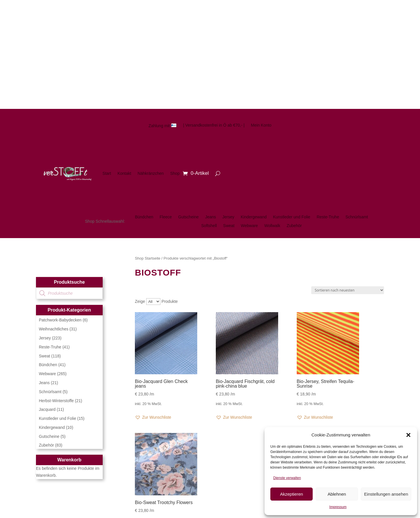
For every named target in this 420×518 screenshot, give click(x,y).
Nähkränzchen (151, 173)
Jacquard (47, 409)
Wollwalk (272, 226)
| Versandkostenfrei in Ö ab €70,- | (214, 125)
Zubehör (294, 226)
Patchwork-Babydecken (60, 320)
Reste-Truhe (328, 217)
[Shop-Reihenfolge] (348, 290)
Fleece (166, 217)
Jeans (210, 217)
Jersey (228, 217)
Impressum (338, 507)
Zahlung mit (163, 126)
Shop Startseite (148, 258)
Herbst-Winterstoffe (56, 401)
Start (107, 173)
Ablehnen (337, 494)
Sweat (229, 226)
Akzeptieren (291, 494)
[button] (408, 435)
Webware (249, 226)
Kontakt (124, 173)
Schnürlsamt (357, 217)
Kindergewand (254, 217)
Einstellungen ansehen (386, 494)
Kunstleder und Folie (292, 217)
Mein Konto (261, 125)
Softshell (209, 226)
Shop (175, 173)
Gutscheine (188, 217)
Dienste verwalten (287, 478)
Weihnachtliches (54, 329)
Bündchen (144, 217)
